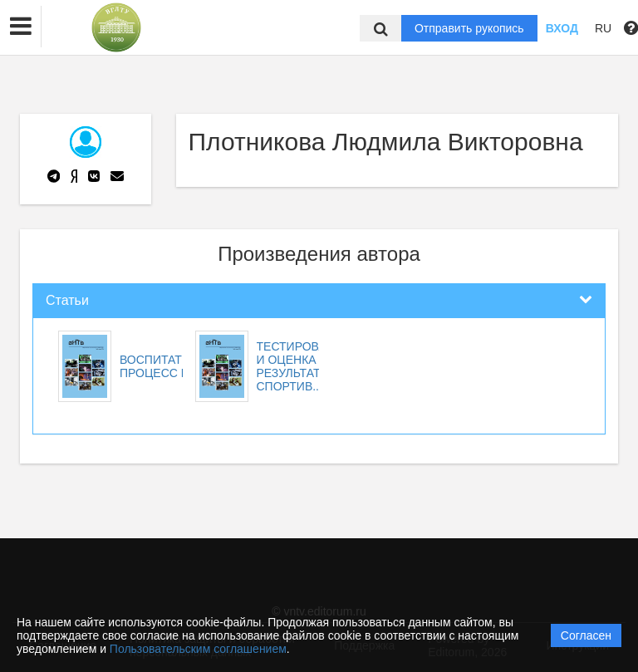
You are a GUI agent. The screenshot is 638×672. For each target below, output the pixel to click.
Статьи (67, 300)
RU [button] (603, 28)
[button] (21, 27)
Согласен (586, 635)
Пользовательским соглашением (198, 649)
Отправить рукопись (469, 28)
